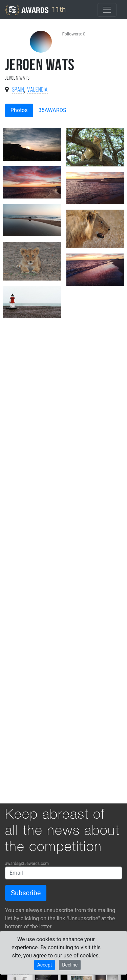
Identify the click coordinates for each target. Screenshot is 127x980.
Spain (18, 90)
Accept (45, 965)
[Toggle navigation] (107, 10)
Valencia (37, 90)
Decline (70, 965)
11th (36, 10)
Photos (19, 110)
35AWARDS (52, 110)
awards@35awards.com (27, 864)
